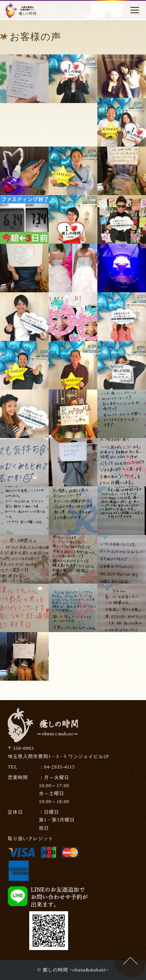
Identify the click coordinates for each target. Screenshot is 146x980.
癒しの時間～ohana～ (21, 10)
